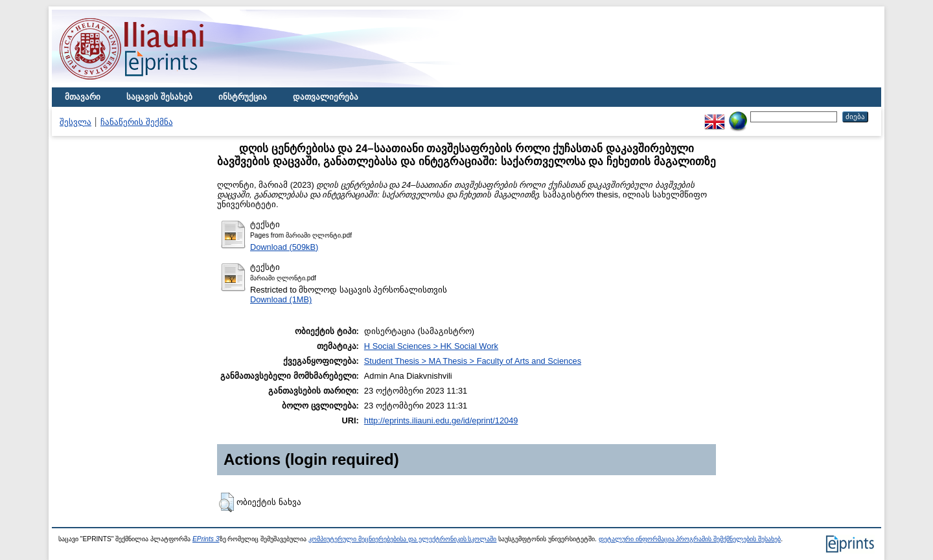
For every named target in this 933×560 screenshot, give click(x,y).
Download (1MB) (281, 299)
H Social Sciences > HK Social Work (431, 346)
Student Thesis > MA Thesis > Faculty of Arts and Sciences (473, 361)
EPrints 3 (206, 539)
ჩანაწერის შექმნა (137, 122)
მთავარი (83, 97)
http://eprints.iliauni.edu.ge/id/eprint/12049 (441, 420)
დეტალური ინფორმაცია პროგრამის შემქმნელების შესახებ (690, 539)
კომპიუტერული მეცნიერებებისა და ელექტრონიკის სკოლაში (402, 539)
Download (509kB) (284, 247)
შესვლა (75, 122)
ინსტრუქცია (243, 97)
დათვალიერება (326, 97)
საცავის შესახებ (159, 97)
